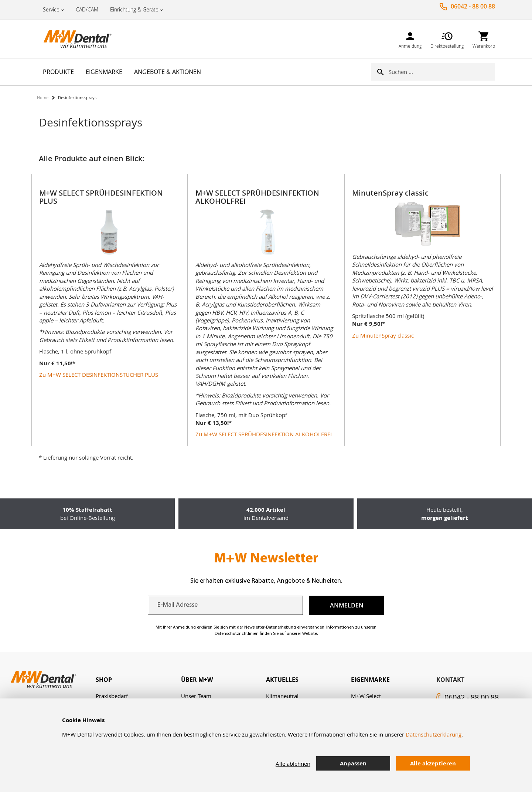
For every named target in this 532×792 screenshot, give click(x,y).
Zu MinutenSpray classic (383, 335)
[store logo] (74, 39)
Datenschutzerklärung (434, 734)
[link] (410, 39)
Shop (104, 680)
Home (43, 97)
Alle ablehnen (293, 764)
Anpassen (353, 763)
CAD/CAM (87, 9)
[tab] (138, 680)
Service (51, 9)
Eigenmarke (370, 680)
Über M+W (197, 680)
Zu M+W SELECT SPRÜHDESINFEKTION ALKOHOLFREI (264, 434)
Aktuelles (282, 680)
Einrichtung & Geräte (134, 9)
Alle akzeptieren (433, 763)
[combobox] (442, 72)
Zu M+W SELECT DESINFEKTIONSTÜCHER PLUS (99, 375)
